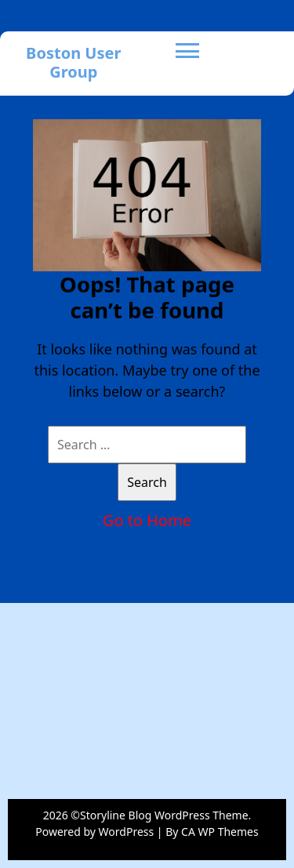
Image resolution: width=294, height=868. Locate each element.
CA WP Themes (220, 832)
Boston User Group (73, 62)
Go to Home (147, 520)
